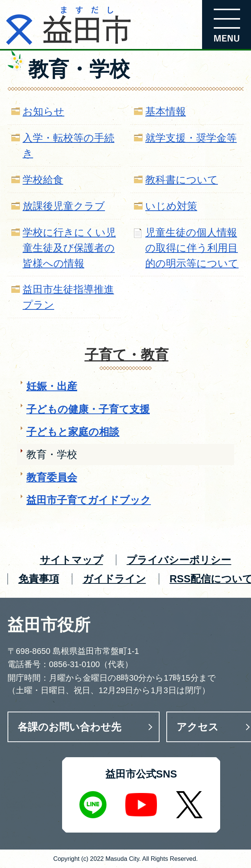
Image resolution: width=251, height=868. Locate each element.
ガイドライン (114, 579)
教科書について (182, 180)
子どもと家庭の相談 (73, 432)
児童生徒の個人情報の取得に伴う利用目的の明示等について (192, 248)
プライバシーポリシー (179, 560)
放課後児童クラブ (64, 206)
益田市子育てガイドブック (89, 500)
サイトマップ (71, 560)
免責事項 (39, 579)
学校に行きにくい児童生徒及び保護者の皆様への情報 (69, 248)
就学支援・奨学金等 (191, 138)
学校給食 (43, 180)
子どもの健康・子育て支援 (88, 409)
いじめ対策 (171, 206)
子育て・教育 (127, 355)
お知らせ (43, 111)
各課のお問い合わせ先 (69, 727)
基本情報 (166, 111)
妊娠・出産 (52, 386)
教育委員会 (52, 477)
